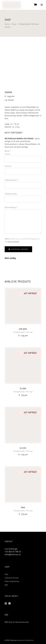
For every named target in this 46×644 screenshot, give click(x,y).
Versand (11, 100)
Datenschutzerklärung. (13, 242)
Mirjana (23, 329)
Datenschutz (30, 640)
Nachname (8, 166)
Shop (14, 24)
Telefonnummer (11, 194)
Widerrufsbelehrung (12, 581)
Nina (23, 507)
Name (8, 151)
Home (7, 24)
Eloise (23, 448)
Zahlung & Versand (12, 578)
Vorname (7, 154)
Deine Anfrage (11, 207)
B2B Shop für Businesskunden (17, 622)
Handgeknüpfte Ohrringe (28, 24)
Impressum (21, 640)
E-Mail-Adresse (11, 180)
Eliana (23, 388)
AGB (6, 585)
